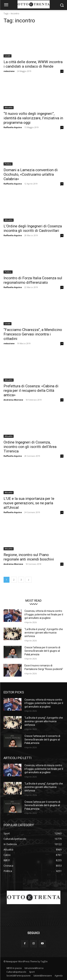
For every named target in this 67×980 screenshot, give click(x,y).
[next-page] (29, 580)
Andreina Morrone (13, 400)
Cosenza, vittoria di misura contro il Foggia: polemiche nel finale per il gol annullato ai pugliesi (44, 614)
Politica (8, 164)
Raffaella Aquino (13, 127)
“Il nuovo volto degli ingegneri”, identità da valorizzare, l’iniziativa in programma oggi (33, 118)
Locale (8, 56)
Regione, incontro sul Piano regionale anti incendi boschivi (29, 557)
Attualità (9, 108)
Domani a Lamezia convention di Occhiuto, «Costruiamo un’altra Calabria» (31, 174)
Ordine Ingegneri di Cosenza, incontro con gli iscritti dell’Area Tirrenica (30, 447)
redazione (9, 71)
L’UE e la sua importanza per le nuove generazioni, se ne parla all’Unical (29, 503)
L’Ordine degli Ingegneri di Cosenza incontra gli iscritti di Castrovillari (33, 228)
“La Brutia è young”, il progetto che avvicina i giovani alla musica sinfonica (44, 633)
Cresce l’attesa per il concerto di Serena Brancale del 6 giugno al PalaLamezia (42, 651)
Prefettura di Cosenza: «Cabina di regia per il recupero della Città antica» (31, 391)
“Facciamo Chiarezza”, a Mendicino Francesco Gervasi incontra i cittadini (33, 334)
